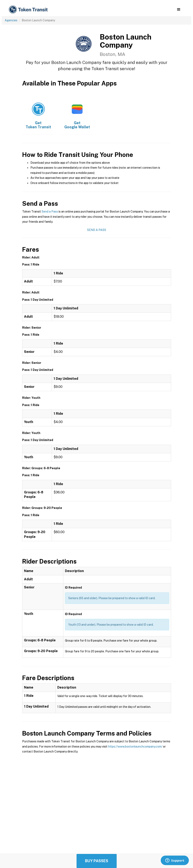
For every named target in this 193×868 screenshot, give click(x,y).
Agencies (11, 20)
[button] (179, 10)
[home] (29, 10)
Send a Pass (50, 212)
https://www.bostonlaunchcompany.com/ (135, 747)
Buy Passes (97, 861)
